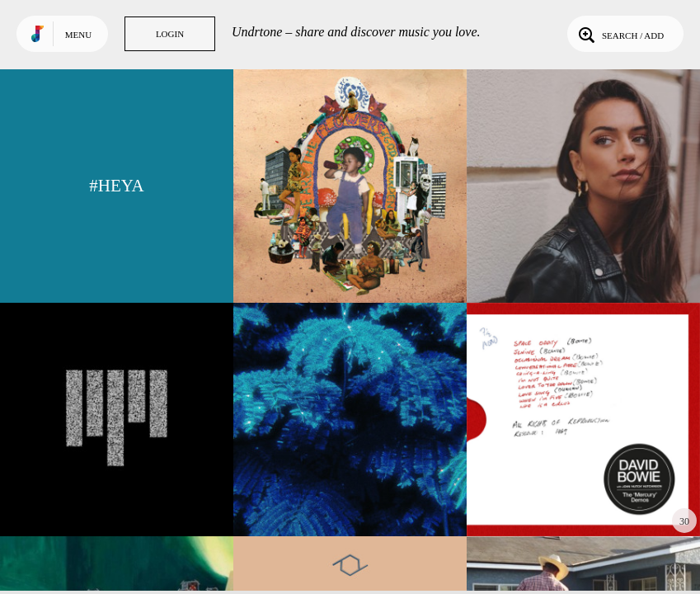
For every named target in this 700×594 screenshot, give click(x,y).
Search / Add (620, 34)
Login (170, 34)
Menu (78, 35)
